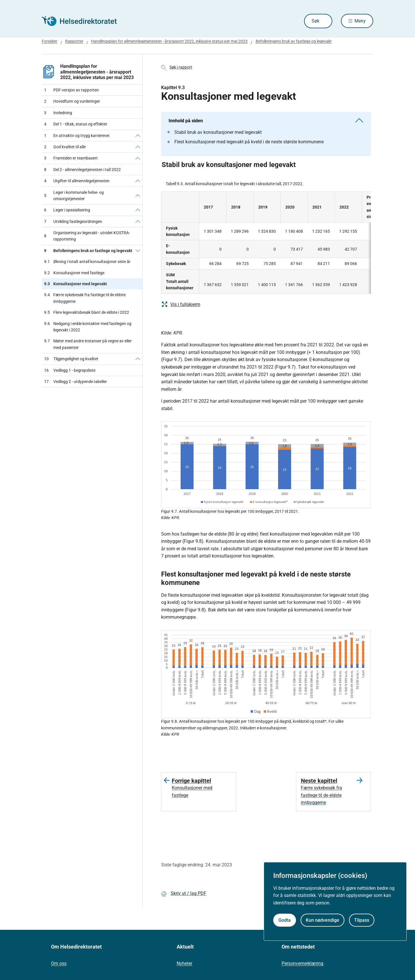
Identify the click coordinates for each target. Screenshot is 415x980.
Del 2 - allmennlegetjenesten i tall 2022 (82, 170)
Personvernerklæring (302, 963)
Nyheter (184, 963)
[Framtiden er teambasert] (138, 158)
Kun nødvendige (322, 920)
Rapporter (74, 41)
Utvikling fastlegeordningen (73, 221)
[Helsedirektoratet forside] (83, 21)
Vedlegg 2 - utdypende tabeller (76, 382)
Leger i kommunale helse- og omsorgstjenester (74, 196)
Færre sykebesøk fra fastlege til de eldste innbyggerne (85, 298)
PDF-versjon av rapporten (71, 90)
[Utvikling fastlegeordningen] (138, 221)
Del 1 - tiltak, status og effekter (76, 124)
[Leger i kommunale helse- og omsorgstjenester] (138, 196)
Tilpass (362, 920)
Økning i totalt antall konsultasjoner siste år (87, 262)
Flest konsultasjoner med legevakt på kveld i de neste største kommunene (245, 142)
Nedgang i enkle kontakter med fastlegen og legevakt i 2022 (88, 327)
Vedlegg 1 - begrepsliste (70, 370)
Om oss (59, 963)
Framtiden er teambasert (71, 158)
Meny (360, 21)
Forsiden (50, 41)
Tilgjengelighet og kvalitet (71, 359)
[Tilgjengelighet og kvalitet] (138, 359)
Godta (285, 920)
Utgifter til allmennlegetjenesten (77, 181)
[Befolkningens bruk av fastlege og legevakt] (138, 251)
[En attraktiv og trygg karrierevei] (138, 136)
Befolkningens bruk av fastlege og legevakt (294, 41)
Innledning (58, 113)
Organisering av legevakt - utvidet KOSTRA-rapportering (87, 236)
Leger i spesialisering (67, 210)
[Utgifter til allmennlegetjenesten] (138, 181)
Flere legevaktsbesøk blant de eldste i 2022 (87, 312)
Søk (315, 21)
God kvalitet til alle (65, 147)
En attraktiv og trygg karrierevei (77, 136)
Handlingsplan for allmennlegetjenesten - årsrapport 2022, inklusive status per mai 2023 (169, 41)
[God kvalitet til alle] (138, 147)
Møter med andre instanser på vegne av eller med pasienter (88, 344)
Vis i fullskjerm (181, 304)
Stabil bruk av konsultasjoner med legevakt (214, 132)
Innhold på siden (266, 121)
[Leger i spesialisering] (138, 210)
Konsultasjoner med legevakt (76, 284)
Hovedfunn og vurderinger (72, 101)
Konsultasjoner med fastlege (74, 273)
